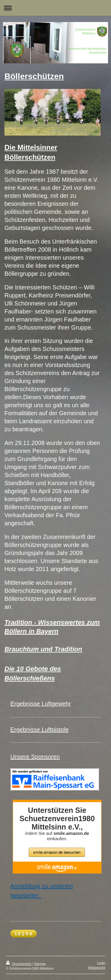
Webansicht (97, 968)
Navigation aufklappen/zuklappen (55, 8)
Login (101, 963)
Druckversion (19, 964)
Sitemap (40, 964)
